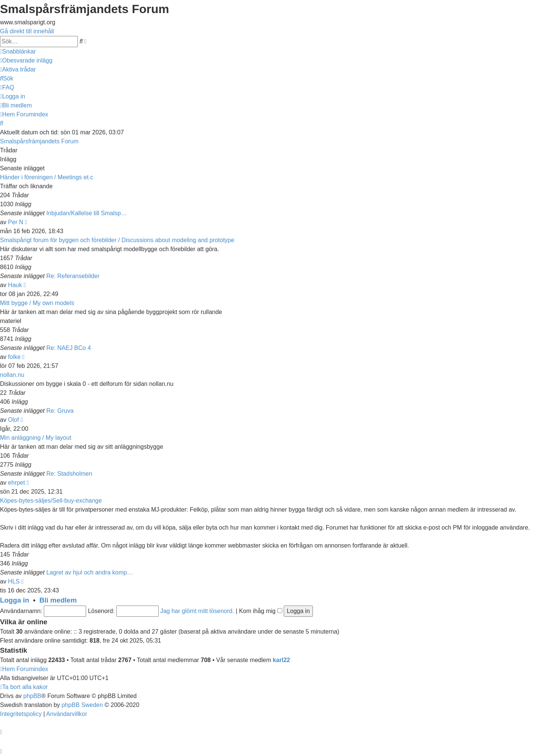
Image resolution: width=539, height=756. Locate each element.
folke (14, 357)
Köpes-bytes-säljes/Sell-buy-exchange (51, 501)
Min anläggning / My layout (36, 438)
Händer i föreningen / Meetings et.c (47, 177)
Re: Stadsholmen (69, 474)
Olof (13, 420)
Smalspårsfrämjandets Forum (39, 141)
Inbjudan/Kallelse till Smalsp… (87, 213)
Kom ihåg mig (260, 611)
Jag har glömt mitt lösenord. (197, 611)
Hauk (15, 285)
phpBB (32, 696)
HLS (14, 581)
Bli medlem (58, 600)
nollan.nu (12, 375)
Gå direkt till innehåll (27, 31)
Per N (16, 222)
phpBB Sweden (82, 705)
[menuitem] (26, 60)
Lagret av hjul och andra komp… (90, 572)
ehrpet (16, 483)
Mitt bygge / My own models (37, 303)
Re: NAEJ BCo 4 (69, 348)
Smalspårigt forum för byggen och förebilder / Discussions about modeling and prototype (117, 240)
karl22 (281, 660)
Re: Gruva (60, 411)
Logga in (15, 600)
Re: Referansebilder (73, 276)
